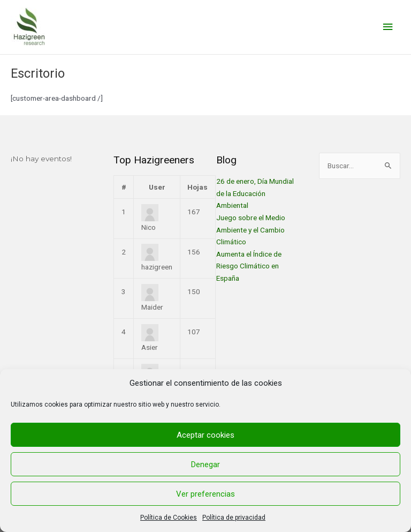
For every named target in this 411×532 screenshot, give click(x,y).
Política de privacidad (234, 518)
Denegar (205, 464)
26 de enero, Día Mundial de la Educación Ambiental (255, 193)
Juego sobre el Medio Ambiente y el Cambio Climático (251, 230)
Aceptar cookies (205, 435)
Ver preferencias (205, 494)
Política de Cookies (169, 518)
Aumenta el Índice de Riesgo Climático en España (249, 266)
